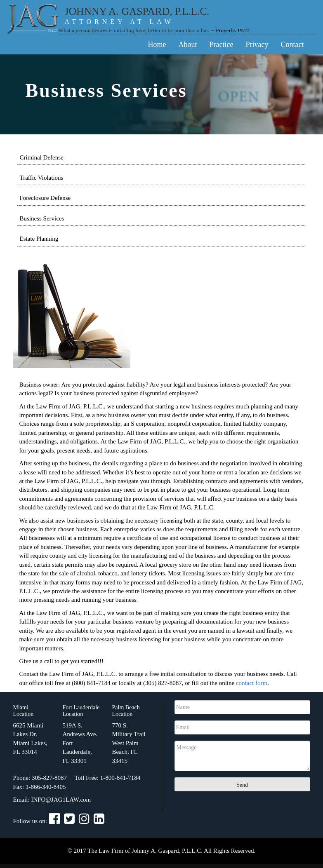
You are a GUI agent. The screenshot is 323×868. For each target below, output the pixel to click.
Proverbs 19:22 (233, 30)
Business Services (42, 218)
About (188, 45)
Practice (222, 45)
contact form (252, 683)
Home (157, 45)
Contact (292, 45)
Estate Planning (39, 239)
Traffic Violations (42, 178)
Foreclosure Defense (45, 198)
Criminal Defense (42, 157)
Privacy (257, 45)
